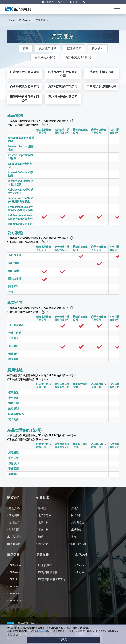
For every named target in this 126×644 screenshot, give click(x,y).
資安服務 (13, 346)
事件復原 (13, 474)
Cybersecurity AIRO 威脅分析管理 (21, 191)
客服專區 (49, 2)
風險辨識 (13, 453)
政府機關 (13, 409)
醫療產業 (13, 403)
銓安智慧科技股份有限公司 (62, 131)
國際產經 (43, 544)
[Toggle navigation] (117, 10)
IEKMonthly (15, 601)
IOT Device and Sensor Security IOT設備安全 (21, 217)
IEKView (14, 587)
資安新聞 (98, 48)
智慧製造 (13, 392)
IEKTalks (14, 579)
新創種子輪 (15, 255)
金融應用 (13, 398)
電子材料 (43, 523)
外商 (11, 292)
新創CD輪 (14, 271)
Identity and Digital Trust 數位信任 (21, 183)
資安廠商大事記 (45, 57)
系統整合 (13, 338)
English (81, 572)
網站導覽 (16, 537)
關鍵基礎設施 (16, 414)
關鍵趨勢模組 (79, 544)
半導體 (42, 508)
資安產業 (40, 20)
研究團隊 (14, 515)
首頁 (26, 48)
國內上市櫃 (15, 279)
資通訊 (75, 508)
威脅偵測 (13, 463)
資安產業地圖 (48, 48)
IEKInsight (15, 594)
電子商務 (13, 419)
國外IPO (13, 286)
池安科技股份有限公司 (117, 131)
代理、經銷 (15, 333)
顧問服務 (13, 359)
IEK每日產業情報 (48, 572)
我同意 (63, 640)
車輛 (74, 537)
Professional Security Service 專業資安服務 (21, 209)
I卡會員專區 (45, 565)
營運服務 (13, 354)
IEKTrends (25, 20)
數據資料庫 (74, 48)
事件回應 (13, 469)
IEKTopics (15, 565)
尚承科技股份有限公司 (99, 131)
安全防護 (13, 458)
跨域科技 (76, 515)
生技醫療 (76, 530)
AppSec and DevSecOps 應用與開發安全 (21, 200)
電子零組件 (45, 515)
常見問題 (14, 530)
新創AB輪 (14, 263)
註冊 (75, 2)
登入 (62, 2)
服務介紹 (14, 508)
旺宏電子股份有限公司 (44, 131)
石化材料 (43, 530)
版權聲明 (14, 523)
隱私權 (42, 631)
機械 (41, 537)
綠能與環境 (78, 523)
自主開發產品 (16, 325)
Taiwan (81, 565)
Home (11, 20)
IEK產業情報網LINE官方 (52, 579)
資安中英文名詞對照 (78, 57)
